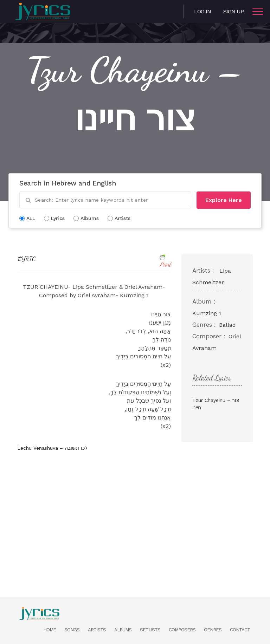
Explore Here (224, 200)
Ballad (227, 325)
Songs (72, 630)
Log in (202, 11)
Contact (240, 630)
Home (50, 630)
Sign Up (233, 11)
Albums (123, 630)
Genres (213, 630)
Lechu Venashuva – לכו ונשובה (52, 448)
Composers (182, 630)
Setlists (150, 630)
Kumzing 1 (207, 313)
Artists (97, 630)
